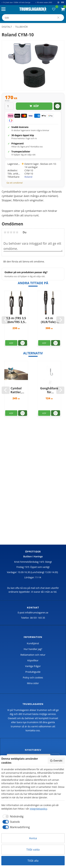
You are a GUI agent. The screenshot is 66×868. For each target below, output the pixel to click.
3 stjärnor (11, 232)
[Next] (60, 320)
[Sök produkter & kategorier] (33, 18)
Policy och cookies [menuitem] (33, 678)
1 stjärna (5, 232)
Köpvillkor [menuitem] (33, 660)
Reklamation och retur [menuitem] (33, 655)
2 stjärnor (8, 232)
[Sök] (58, 18)
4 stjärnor (14, 232)
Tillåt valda (33, 850)
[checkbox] (12, 816)
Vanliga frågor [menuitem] (33, 666)
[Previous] (6, 320)
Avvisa (33, 838)
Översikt (56, 761)
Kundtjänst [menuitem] (33, 643)
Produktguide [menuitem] (33, 672)
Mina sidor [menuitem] (33, 683)
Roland (28, 177)
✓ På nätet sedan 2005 (44, 2)
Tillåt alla (33, 861)
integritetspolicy (38, 809)
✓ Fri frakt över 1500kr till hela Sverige (16, 2)
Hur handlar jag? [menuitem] (33, 649)
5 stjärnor (17, 232)
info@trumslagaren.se (37, 613)
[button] (4, 9)
